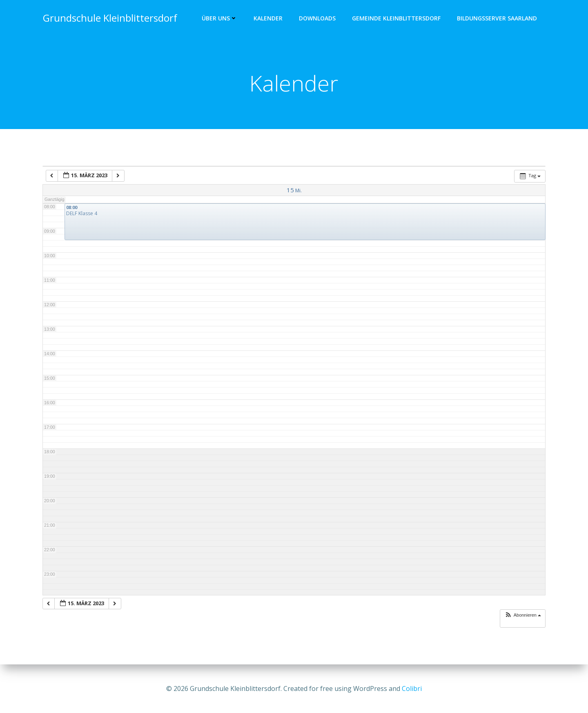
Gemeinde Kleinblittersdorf (397, 19)
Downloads (318, 19)
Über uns (220, 19)
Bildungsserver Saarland (497, 19)
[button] (523, 616)
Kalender (268, 19)
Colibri (412, 688)
